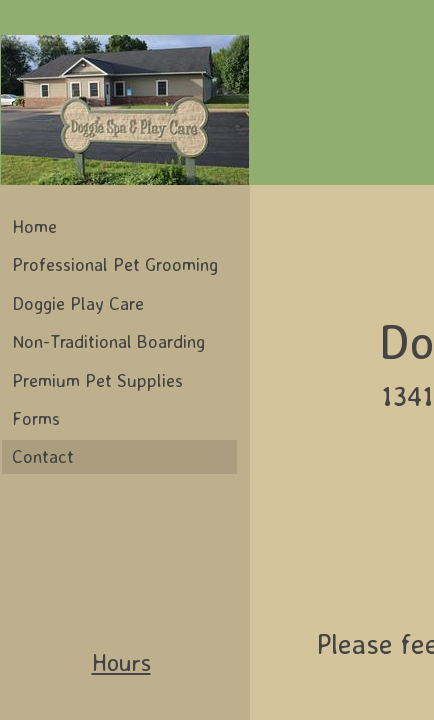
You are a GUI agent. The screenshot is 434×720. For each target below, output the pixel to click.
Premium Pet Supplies (97, 380)
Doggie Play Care (78, 303)
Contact (43, 456)
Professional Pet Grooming (115, 264)
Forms (36, 418)
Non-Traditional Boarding (108, 341)
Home (34, 226)
